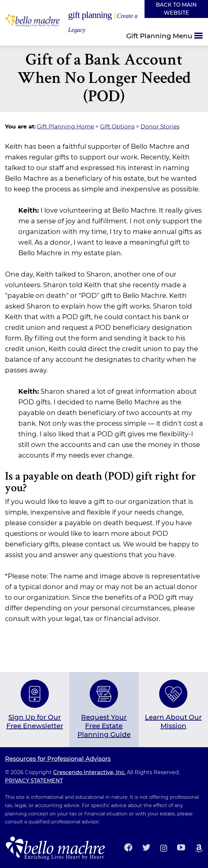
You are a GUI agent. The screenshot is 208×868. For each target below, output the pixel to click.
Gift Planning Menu (159, 36)
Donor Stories (160, 126)
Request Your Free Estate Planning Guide (104, 726)
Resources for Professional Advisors (58, 759)
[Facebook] (128, 848)
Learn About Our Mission (173, 722)
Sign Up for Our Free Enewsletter (35, 722)
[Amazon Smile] (199, 848)
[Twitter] (146, 848)
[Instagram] (164, 848)
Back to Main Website (176, 9)
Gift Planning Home (65, 126)
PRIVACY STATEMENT (34, 781)
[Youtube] (181, 848)
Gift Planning (103, 21)
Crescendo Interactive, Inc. (89, 772)
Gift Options (117, 126)
